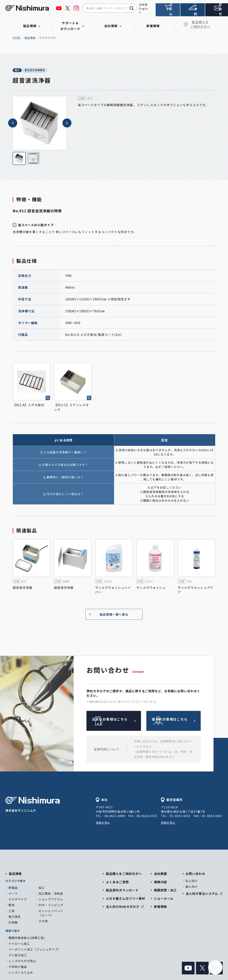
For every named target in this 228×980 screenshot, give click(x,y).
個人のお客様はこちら (182, 721)
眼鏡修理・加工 (165, 891)
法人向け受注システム (168, 11)
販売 (12, 905)
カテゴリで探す (16, 881)
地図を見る (103, 823)
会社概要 (161, 874)
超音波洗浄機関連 (47, 71)
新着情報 (154, 24)
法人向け (191, 881)
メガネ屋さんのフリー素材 (125, 899)
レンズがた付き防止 (22, 961)
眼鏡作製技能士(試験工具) (27, 938)
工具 (12, 911)
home (17, 38)
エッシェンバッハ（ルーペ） (51, 913)
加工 (21, 71)
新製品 (13, 888)
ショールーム (164, 899)
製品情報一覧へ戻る (107, 615)
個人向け (191, 887)
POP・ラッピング (51, 905)
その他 (43, 921)
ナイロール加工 (19, 944)
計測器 (13, 923)
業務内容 (161, 882)
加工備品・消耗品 (51, 894)
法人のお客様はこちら (122, 721)
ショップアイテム (51, 900)
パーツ (13, 894)
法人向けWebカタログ (125, 907)
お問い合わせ (216, 11)
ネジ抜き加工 (18, 956)
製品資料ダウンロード (122, 891)
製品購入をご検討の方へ (195, 24)
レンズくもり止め (21, 973)
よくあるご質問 (117, 882)
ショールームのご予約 (192, 11)
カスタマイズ (18, 900)
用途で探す (13, 931)
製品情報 (30, 38)
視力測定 (15, 917)
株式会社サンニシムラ (33, 805)
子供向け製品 (18, 967)
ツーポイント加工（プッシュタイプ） (35, 950)
